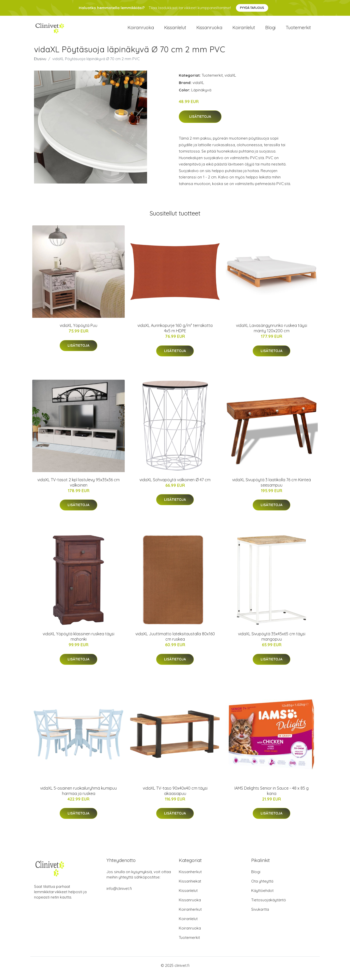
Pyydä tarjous (252, 8)
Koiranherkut (190, 915)
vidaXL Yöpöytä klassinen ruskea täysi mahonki (78, 642)
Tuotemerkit (298, 30)
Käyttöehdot (262, 896)
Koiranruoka (141, 30)
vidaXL (230, 81)
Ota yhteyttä (262, 887)
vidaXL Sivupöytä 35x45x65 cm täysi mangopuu (272, 642)
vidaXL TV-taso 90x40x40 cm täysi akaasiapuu (175, 796)
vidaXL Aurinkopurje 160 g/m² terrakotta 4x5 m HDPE (175, 334)
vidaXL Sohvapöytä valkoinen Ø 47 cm (175, 485)
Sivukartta (260, 915)
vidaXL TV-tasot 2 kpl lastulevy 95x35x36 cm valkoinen (78, 488)
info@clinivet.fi (119, 894)
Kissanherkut (190, 878)
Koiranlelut (244, 30)
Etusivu (40, 64)
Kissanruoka (209, 30)
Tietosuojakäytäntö (269, 906)
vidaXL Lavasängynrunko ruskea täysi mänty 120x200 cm (272, 334)
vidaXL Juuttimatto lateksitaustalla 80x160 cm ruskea (175, 642)
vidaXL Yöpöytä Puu (78, 331)
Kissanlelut (175, 30)
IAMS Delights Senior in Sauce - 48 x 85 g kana (272, 796)
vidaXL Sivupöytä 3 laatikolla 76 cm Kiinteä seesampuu (272, 488)
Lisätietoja (200, 122)
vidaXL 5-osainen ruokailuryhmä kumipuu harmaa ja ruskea (78, 796)
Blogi (270, 30)
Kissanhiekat (190, 887)
